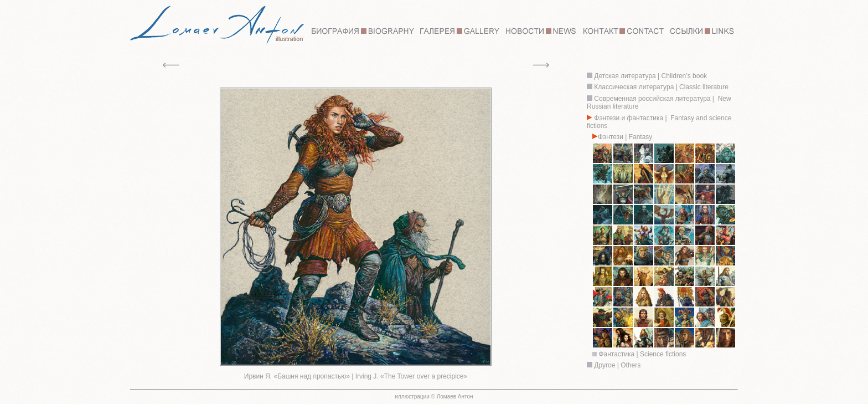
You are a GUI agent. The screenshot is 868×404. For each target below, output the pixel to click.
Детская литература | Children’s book (650, 76)
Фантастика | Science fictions (642, 354)
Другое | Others (617, 365)
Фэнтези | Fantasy (625, 137)
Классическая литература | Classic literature (661, 87)
